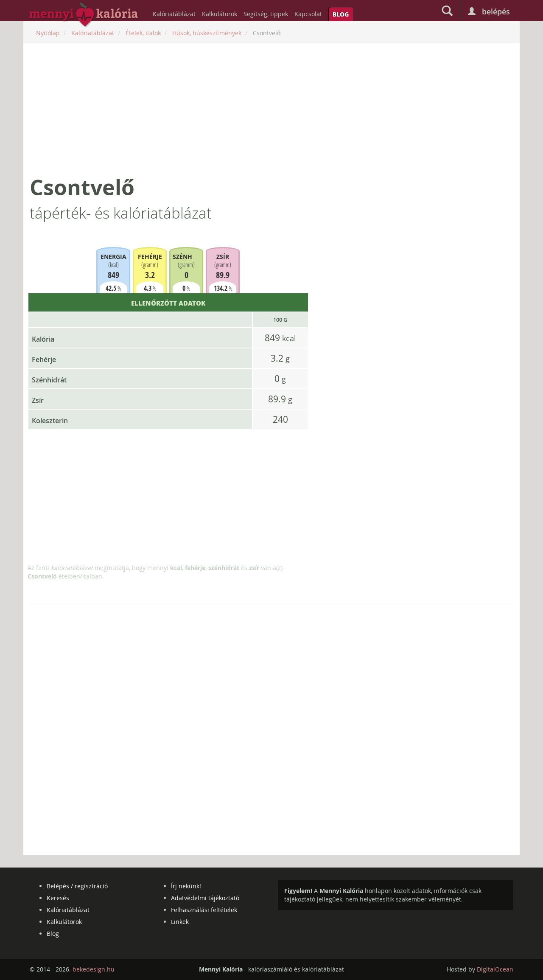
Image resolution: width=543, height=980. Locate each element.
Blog (341, 14)
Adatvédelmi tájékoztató (205, 898)
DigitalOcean (495, 969)
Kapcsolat (308, 14)
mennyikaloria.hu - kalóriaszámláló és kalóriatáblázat (84, 15)
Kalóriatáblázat (174, 14)
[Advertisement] (271, 109)
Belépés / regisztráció (77, 886)
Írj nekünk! (186, 886)
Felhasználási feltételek (204, 910)
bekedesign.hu (94, 969)
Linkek (180, 922)
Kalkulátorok (220, 14)
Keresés (58, 898)
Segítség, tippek (266, 14)
